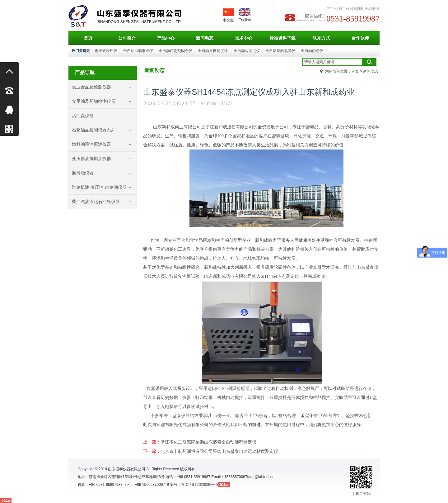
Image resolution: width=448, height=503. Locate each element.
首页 (88, 38)
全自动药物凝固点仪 (175, 51)
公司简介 (127, 38)
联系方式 (321, 38)
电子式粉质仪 (106, 51)
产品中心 (166, 38)
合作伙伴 (360, 38)
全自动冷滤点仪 (247, 51)
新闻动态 (205, 38)
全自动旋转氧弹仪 (280, 51)
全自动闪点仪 (312, 51)
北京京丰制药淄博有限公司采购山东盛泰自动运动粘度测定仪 (219, 451)
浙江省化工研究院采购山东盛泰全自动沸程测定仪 (208, 442)
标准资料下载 (282, 38)
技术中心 (244, 38)
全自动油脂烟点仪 (138, 51)
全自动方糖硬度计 (213, 51)
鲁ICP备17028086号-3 (200, 485)
